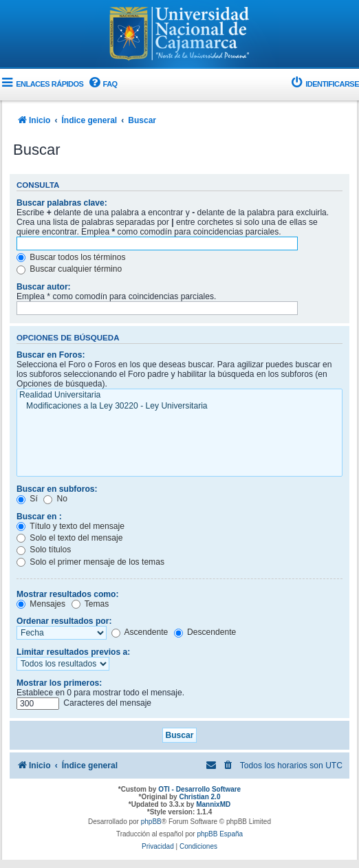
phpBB (151, 822)
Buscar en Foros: (51, 355)
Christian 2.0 (199, 797)
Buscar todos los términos (71, 257)
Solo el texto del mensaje (70, 538)
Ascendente (140, 632)
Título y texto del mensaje (70, 526)
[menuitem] (102, 84)
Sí (27, 499)
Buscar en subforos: (57, 489)
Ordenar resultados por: (64, 621)
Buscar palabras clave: (62, 203)
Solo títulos (44, 550)
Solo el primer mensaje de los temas (90, 562)
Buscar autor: (44, 287)
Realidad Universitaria (179, 395)
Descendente (205, 632)
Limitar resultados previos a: (73, 652)
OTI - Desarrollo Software (199, 789)
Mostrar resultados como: (68, 594)
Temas (90, 604)
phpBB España (220, 834)
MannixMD (213, 804)
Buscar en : (39, 517)
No (55, 499)
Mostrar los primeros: (59, 683)
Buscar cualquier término (69, 269)
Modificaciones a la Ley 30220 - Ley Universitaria (179, 406)
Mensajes (41, 604)
